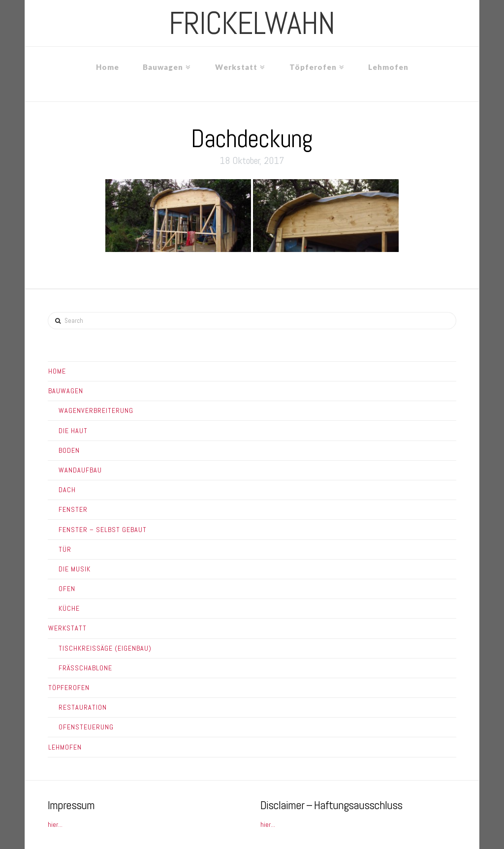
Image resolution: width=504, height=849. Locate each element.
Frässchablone (85, 668)
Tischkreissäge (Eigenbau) (105, 648)
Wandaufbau (80, 470)
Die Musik (75, 569)
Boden (69, 450)
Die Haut (73, 431)
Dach (67, 490)
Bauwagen (66, 391)
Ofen (67, 589)
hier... (55, 824)
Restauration (83, 707)
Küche (69, 608)
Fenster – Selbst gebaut (103, 530)
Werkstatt (67, 628)
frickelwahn (252, 23)
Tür (65, 549)
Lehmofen (65, 747)
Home (57, 371)
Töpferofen (69, 688)
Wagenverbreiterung (96, 410)
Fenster (73, 509)
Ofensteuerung (86, 727)
